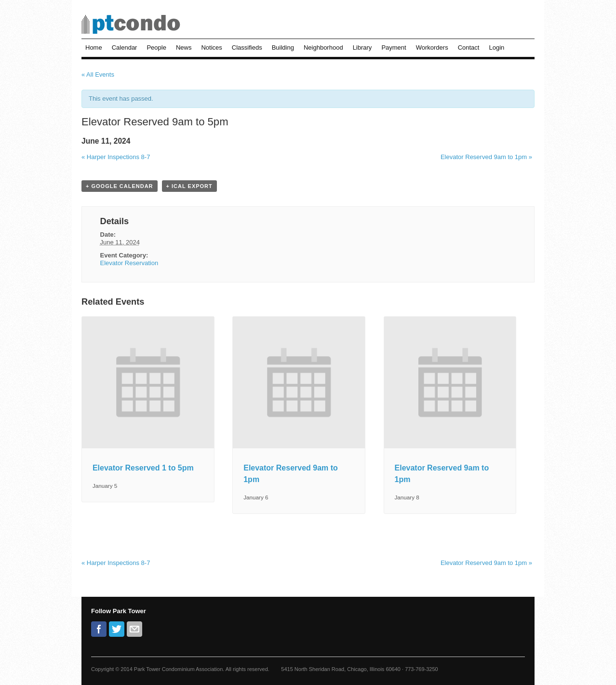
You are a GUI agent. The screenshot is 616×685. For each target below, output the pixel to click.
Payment (394, 47)
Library (362, 47)
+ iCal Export (189, 186)
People (156, 47)
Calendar (125, 47)
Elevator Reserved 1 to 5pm (143, 468)
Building (283, 47)
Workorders (432, 47)
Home (94, 47)
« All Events (98, 74)
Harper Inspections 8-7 (116, 157)
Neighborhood (323, 47)
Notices (211, 47)
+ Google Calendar (120, 186)
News (184, 47)
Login (496, 47)
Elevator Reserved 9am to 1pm (486, 157)
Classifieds (247, 47)
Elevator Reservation (129, 263)
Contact (469, 47)
